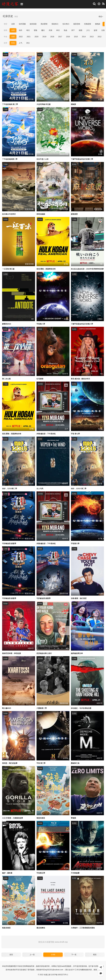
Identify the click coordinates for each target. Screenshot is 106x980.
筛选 (16, 16)
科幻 (58, 30)
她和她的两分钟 (77, 653)
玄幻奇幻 (66, 24)
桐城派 (73, 104)
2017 (60, 37)
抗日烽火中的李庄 (9, 214)
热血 (66, 30)
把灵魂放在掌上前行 (44, 653)
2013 (92, 37)
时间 (13, 43)
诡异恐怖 (77, 24)
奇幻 (28, 30)
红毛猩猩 (40, 379)
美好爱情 (44, 24)
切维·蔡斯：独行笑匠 (79, 598)
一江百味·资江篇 (8, 269)
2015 (76, 37)
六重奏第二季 (42, 708)
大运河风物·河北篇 (44, 104)
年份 (6, 37)
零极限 (73, 818)
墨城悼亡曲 (75, 763)
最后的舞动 (41, 928)
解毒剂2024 (7, 324)
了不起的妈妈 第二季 (10, 104)
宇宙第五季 (41, 873)
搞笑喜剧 (33, 24)
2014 (84, 37)
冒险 (36, 30)
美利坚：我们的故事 (10, 763)
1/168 (53, 955)
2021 (29, 37)
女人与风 (40, 489)
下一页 (74, 955)
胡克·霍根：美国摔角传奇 (46, 269)
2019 (44, 37)
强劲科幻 (55, 24)
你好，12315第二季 (10, 489)
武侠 (51, 30)
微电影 (98, 24)
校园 (81, 30)
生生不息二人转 (42, 159)
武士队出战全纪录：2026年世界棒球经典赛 (87, 269)
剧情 (6, 30)
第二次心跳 (6, 379)
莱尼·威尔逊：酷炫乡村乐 (80, 379)
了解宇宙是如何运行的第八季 (82, 324)
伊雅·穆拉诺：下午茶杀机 (46, 434)
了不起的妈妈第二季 (10, 159)
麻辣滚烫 (74, 214)
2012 (100, 37)
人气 (21, 43)
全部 (13, 24)
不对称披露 (75, 873)
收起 (101, 16)
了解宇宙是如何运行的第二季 (82, 159)
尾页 (95, 955)
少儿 (88, 30)
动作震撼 (22, 24)
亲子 (73, 30)
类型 (6, 24)
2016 (68, 37)
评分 (28, 43)
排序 (6, 43)
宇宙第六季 (75, 544)
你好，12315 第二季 (79, 489)
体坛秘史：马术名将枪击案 (81, 708)
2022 (21, 37)
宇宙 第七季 (75, 434)
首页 (11, 955)
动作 (21, 30)
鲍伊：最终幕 (7, 873)
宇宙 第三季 (41, 763)
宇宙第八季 (41, 324)
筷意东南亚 (41, 818)
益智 (96, 30)
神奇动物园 (41, 214)
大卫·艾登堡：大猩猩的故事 (13, 818)
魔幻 (43, 30)
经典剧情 (88, 24)
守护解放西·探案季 (9, 544)
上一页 (32, 955)
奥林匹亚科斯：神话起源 (11, 653)
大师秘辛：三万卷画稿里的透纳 (83, 928)
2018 (52, 37)
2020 (36, 37)
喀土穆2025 (7, 708)
